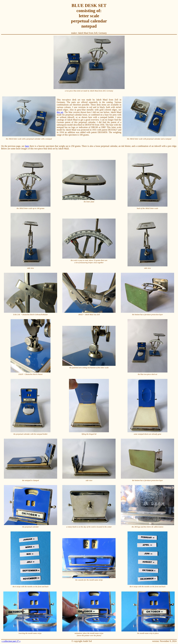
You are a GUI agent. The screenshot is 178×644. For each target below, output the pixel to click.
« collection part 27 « (11, 641)
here (27, 146)
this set (60, 112)
